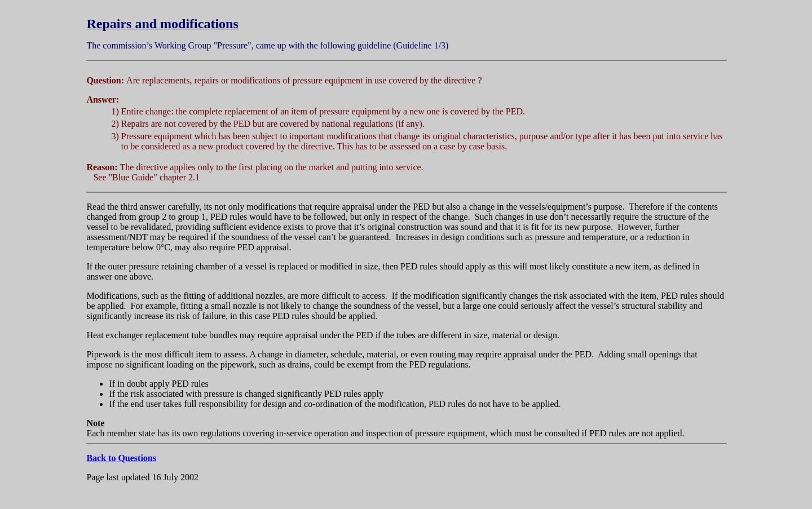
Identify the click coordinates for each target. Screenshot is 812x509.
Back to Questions (121, 458)
